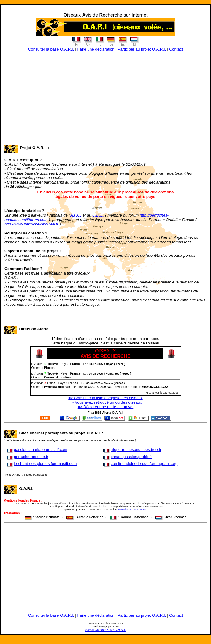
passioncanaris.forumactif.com (41, 450)
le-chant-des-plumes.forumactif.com (45, 464)
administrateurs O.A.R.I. (132, 510)
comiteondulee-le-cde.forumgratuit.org (144, 464)
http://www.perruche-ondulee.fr (31, 224)
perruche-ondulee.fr (31, 457)
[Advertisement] (105, 102)
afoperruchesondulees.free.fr (136, 450)
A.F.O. (76, 215)
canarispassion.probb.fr (131, 457)
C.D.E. (98, 215)
